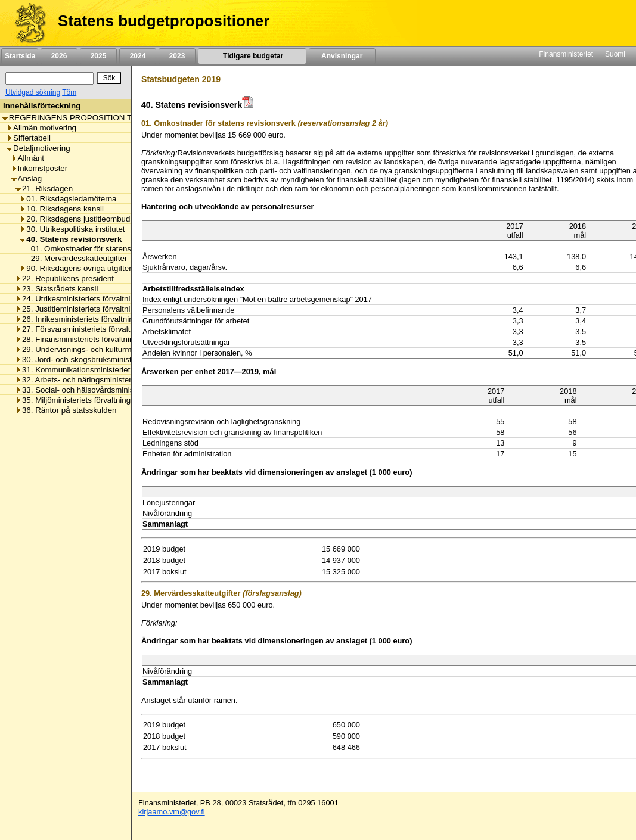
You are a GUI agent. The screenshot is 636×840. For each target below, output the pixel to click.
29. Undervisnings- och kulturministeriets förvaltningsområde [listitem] (125, 349)
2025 (98, 56)
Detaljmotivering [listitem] (38, 148)
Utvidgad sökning (33, 92)
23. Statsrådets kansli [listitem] (57, 289)
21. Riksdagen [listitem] (44, 189)
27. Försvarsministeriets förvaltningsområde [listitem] (96, 329)
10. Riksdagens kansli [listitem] (62, 209)
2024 (138, 56)
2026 (59, 56)
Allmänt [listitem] (28, 158)
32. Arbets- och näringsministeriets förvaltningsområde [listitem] (115, 380)
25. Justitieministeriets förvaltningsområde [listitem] (93, 309)
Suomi (615, 54)
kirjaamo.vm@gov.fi (172, 812)
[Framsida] (26, 23)
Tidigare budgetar (252, 56)
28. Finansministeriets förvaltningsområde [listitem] (92, 339)
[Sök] (49, 78)
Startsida (20, 56)
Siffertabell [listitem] (29, 138)
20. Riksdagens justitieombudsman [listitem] (85, 219)
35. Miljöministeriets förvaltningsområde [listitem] (89, 400)
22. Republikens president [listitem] (65, 279)
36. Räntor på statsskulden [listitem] (66, 410)
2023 (177, 56)
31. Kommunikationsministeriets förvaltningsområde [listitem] (110, 370)
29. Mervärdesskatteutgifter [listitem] (76, 258)
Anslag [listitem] (27, 178)
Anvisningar (342, 56)
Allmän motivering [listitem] (41, 128)
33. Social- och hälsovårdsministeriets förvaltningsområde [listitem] (120, 390)
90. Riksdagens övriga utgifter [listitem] (75, 268)
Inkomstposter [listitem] (40, 168)
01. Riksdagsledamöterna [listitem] (68, 199)
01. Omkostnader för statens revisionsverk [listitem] (102, 249)
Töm (69, 92)
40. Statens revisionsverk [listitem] (71, 239)
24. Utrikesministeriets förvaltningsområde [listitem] (93, 299)
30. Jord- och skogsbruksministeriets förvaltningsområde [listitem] (118, 360)
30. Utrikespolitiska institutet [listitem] (72, 229)
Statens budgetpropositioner (164, 21)
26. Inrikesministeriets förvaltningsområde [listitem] (92, 319)
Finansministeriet (566, 54)
